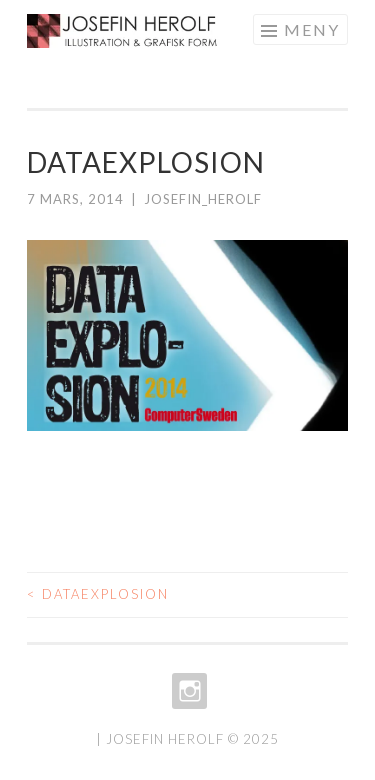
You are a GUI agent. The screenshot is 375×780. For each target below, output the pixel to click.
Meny (312, 29)
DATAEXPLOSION (98, 594)
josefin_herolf (203, 199)
